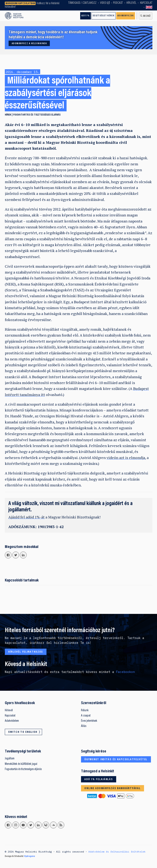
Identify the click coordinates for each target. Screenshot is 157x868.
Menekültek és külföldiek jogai (21, 764)
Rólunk (85, 710)
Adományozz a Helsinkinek (29, 44)
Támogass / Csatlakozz (82, 3)
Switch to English (149, 7)
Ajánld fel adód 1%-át (26, 517)
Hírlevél (131, 3)
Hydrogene (30, 856)
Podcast (118, 3)
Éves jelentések (89, 721)
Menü (147, 16)
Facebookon (125, 672)
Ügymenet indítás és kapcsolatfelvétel (116, 760)
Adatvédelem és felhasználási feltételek (117, 852)
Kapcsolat (146, 3)
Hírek (8, 115)
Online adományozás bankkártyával (112, 788)
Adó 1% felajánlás (98, 779)
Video (103, 3)
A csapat (86, 716)
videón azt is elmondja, (126, 458)
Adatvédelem (12, 721)
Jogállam (10, 759)
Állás (84, 726)
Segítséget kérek (104, 16)
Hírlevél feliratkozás (26, 652)
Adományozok (125, 16)
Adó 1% (86, 16)
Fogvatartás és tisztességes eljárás (37, 115)
